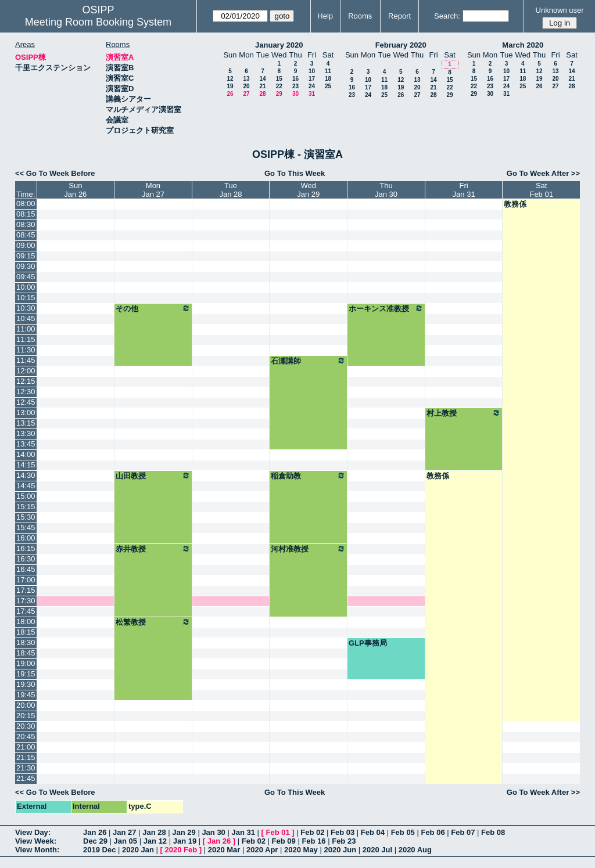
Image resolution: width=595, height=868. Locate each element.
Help (325, 16)
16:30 (26, 559)
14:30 (26, 475)
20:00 (26, 705)
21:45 (26, 778)
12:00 (26, 371)
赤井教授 (153, 549)
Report (399, 16)
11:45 (26, 360)
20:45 (26, 736)
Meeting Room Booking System (98, 22)
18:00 (26, 622)
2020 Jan (138, 850)
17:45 (26, 611)
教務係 (515, 204)
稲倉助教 (308, 476)
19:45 (26, 695)
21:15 (26, 757)
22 (279, 86)
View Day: (33, 832)
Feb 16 (313, 841)
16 (295, 79)
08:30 (26, 224)
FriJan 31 (464, 190)
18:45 (26, 653)
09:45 (26, 277)
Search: (447, 16)
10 (312, 71)
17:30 (26, 601)
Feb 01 (278, 832)
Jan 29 (184, 832)
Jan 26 (95, 832)
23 (295, 86)
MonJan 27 (153, 190)
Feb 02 (312, 832)
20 (246, 86)
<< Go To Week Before (55, 173)
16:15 (26, 548)
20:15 (26, 716)
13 (246, 79)
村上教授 (464, 413)
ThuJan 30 (386, 190)
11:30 (26, 350)
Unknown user (560, 10)
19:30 (26, 684)
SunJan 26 (75, 190)
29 (279, 94)
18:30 (26, 642)
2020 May (301, 850)
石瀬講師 (308, 361)
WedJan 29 (308, 190)
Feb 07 (463, 832)
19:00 (26, 663)
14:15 (26, 465)
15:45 (26, 527)
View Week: (36, 841)
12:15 (26, 381)
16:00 (26, 538)
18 (328, 79)
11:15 (26, 339)
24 (312, 86)
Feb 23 (344, 841)
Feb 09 (284, 841)
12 (230, 79)
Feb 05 (403, 832)
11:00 (26, 329)
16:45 (26, 569)
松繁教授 (153, 622)
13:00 (26, 413)
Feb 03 (343, 832)
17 (312, 79)
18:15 (26, 632)
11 (328, 71)
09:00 (26, 245)
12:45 (26, 402)
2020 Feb (181, 850)
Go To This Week (295, 173)
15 (279, 79)
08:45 (26, 235)
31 (312, 94)
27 (246, 94)
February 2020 (401, 45)
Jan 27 (124, 832)
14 (262, 79)
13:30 (26, 433)
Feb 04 (373, 832)
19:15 (26, 674)
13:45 (26, 444)
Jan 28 (154, 832)
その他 (153, 308)
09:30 (26, 266)
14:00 (26, 454)
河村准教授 (308, 549)
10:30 (26, 308)
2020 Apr (262, 850)
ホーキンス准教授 (386, 308)
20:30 (26, 726)
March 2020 (523, 45)
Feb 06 (433, 832)
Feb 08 (493, 832)
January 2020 (279, 45)
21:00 (26, 747)
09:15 (26, 256)
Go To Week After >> (543, 173)
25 (328, 86)
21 (262, 86)
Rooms (360, 16)
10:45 (26, 318)
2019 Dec (99, 850)
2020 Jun (340, 850)
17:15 (26, 590)
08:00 (26, 204)
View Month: (37, 850)
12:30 (26, 392)
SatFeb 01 (541, 190)
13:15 (26, 423)
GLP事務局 (368, 643)
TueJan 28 (231, 190)
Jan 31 (243, 832)
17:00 (26, 580)
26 (230, 94)
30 (295, 94)
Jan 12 (155, 841)
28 (262, 94)
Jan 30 (213, 832)
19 (230, 86)
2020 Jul (377, 850)
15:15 (26, 507)
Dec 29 (95, 841)
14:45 (26, 486)
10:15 (26, 298)
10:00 (26, 287)
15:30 (26, 517)
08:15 (26, 214)
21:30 (26, 768)
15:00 (26, 496)
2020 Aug (415, 850)
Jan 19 (185, 841)
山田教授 (153, 476)
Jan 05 (126, 841)
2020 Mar (224, 850)
